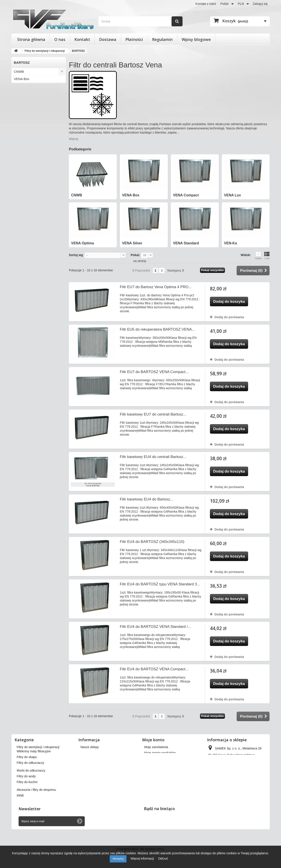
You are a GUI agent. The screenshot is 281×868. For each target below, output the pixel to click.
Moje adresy (153, 764)
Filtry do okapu (27, 772)
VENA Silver (23, 108)
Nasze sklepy (90, 747)
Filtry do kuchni (27, 797)
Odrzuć (163, 858)
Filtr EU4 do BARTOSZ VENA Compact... (154, 669)
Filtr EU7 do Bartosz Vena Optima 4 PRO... (156, 287)
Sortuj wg (76, 255)
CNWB (19, 72)
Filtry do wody (26, 791)
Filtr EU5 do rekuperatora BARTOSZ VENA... (157, 329)
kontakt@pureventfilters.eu (244, 785)
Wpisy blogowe (196, 39)
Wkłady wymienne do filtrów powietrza (43, 759)
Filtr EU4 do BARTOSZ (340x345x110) (152, 542)
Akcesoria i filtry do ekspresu (36, 805)
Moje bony (152, 776)
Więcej (74, 139)
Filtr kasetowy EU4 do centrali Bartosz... (153, 457)
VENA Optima (24, 101)
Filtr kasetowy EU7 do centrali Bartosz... (153, 414)
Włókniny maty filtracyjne (34, 766)
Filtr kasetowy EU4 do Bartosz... (147, 499)
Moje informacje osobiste (161, 770)
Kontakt (82, 39)
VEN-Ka (20, 123)
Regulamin (162, 39)
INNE (20, 811)
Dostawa (108, 39)
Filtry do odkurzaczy (30, 778)
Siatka (258, 256)
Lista (267, 256)
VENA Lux (21, 93)
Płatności (134, 39)
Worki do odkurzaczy (31, 786)
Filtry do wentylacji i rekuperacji (38, 747)
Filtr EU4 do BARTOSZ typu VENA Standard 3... (160, 584)
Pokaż (135, 255)
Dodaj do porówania (229, 317)
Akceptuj (118, 859)
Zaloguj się (260, 4)
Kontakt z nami (206, 4)
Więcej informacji (143, 858)
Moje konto (153, 740)
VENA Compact (25, 86)
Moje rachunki (154, 759)
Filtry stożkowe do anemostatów (39, 753)
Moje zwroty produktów (160, 753)
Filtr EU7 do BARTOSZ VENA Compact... (154, 372)
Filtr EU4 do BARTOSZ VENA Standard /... (155, 627)
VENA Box (22, 79)
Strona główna (31, 39)
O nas (60, 39)
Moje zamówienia (156, 747)
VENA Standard (25, 115)
